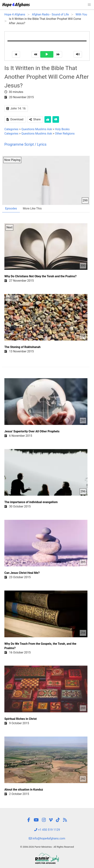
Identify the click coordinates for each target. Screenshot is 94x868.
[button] (89, 5)
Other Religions (65, 134)
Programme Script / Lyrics (25, 144)
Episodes (11, 208)
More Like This (32, 208)
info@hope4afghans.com (47, 838)
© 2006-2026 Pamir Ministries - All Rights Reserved (47, 847)
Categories (11, 129)
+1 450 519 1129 (47, 830)
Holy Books (62, 129)
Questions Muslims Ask (37, 129)
